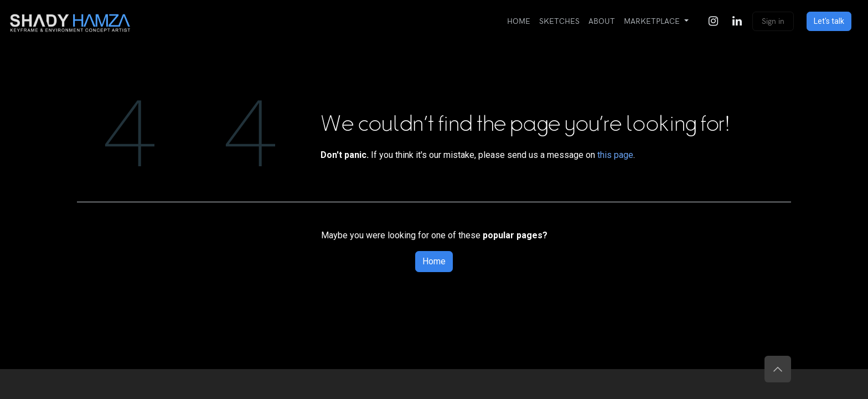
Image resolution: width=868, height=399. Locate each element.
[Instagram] (713, 21)
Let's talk (829, 21)
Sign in (773, 21)
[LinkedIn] (737, 21)
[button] (778, 369)
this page (615, 155)
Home (434, 261)
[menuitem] (519, 21)
